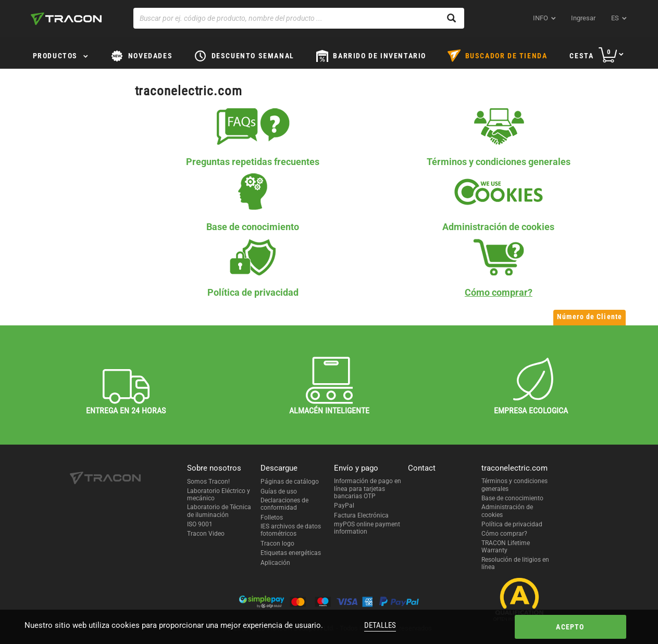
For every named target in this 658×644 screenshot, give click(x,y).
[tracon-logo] (66, 19)
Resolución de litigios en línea (515, 563)
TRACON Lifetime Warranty (506, 547)
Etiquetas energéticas (291, 553)
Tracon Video (206, 534)
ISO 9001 (200, 524)
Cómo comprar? (504, 534)
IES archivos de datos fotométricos (291, 530)
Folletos (272, 517)
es (615, 18)
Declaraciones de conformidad (284, 504)
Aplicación (275, 563)
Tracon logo (277, 544)
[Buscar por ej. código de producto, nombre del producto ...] (299, 18)
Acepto (570, 627)
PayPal (344, 506)
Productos (55, 56)
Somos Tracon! (208, 482)
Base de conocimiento (512, 498)
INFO (541, 18)
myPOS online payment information (367, 528)
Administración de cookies (507, 511)
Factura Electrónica (361, 515)
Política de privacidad (512, 524)
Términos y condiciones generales (514, 485)
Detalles (380, 625)
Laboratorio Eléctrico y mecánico (219, 495)
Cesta (581, 56)
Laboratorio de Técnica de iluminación (219, 511)
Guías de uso (279, 491)
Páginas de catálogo (290, 482)
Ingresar (583, 18)
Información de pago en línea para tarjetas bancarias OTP (368, 489)
